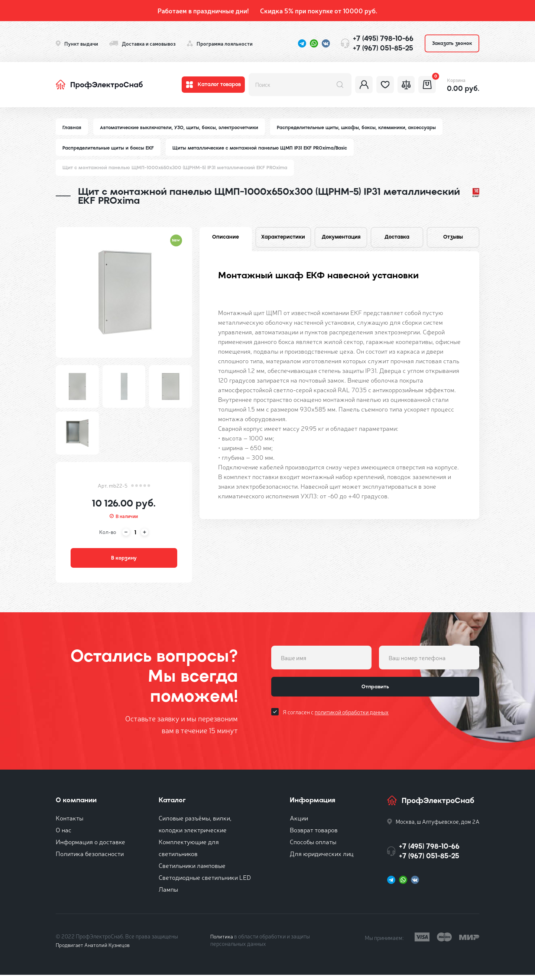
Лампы (168, 894)
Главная (72, 127)
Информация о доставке (90, 847)
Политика (222, 941)
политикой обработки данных (352, 721)
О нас (64, 835)
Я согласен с (336, 721)
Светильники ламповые (192, 870)
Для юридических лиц (322, 858)
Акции (299, 823)
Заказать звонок (452, 43)
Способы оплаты (313, 847)
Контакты (69, 823)
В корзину (124, 561)
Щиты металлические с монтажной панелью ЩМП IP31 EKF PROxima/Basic (266, 149)
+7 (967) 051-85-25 (383, 48)
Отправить (375, 694)
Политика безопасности (90, 858)
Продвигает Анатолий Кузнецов (96, 950)
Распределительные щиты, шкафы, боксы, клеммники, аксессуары (363, 127)
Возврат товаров (314, 835)
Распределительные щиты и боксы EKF (110, 149)
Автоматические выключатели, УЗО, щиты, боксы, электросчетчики (181, 127)
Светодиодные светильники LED (205, 882)
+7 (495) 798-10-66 (383, 38)
